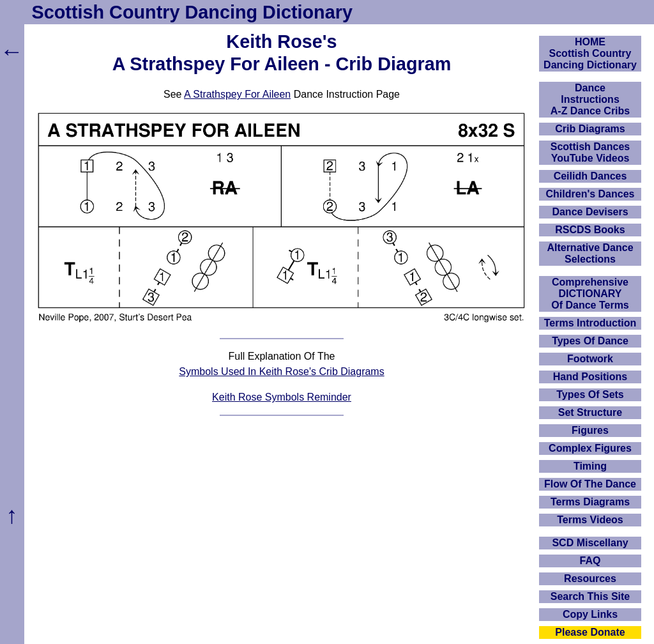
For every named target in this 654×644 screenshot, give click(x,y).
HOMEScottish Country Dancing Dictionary (590, 53)
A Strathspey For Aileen (237, 94)
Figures (590, 430)
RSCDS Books (590, 230)
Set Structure (590, 412)
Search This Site (590, 596)
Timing (590, 466)
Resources (590, 579)
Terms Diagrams (590, 502)
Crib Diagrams (590, 129)
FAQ (590, 561)
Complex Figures (590, 448)
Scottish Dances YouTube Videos (590, 152)
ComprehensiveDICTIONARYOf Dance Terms (590, 294)
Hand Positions (590, 377)
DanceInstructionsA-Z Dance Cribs (590, 99)
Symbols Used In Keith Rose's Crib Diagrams (281, 372)
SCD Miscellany (590, 543)
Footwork (590, 359)
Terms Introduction (590, 323)
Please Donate (590, 632)
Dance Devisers (590, 212)
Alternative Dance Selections (590, 253)
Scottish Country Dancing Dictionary (192, 12)
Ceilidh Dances (590, 176)
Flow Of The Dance (590, 484)
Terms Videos (590, 520)
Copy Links (590, 614)
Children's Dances (590, 194)
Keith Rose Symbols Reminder (282, 397)
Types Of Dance (590, 341)
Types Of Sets (590, 395)
